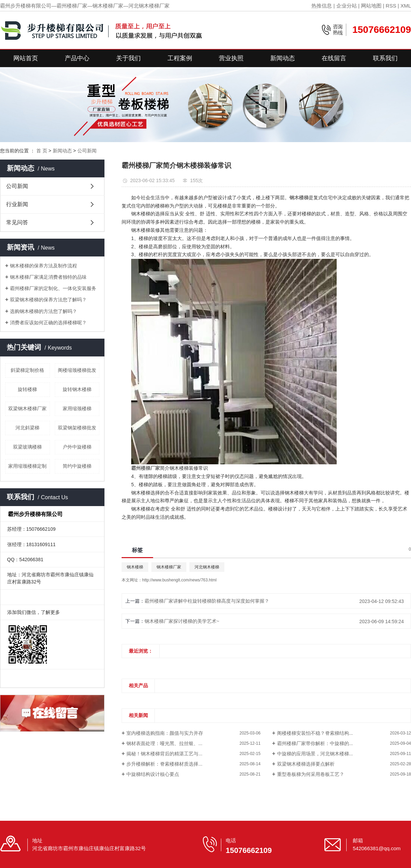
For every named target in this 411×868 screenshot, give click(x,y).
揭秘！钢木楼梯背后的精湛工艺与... (164, 754)
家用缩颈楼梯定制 (27, 466)
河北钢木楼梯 (207, 567)
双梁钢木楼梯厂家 (27, 408)
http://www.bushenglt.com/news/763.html (179, 580)
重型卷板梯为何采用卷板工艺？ (311, 774)
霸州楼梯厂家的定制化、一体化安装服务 (53, 288)
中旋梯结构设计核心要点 (153, 774)
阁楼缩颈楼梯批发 (77, 370)
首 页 (42, 151)
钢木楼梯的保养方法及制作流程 (43, 266)
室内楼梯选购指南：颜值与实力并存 (165, 733)
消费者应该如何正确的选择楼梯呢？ (48, 323)
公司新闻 (87, 151)
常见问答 (17, 222)
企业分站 (347, 6)
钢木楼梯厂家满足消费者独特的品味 (48, 277)
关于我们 (128, 58)
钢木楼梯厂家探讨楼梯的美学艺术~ (182, 621)
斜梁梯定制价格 (27, 370)
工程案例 (180, 58)
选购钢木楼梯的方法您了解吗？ (43, 311)
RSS (391, 6)
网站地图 (371, 6)
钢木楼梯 (135, 567)
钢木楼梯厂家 (169, 567)
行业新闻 (17, 204)
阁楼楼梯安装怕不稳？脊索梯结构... (315, 733)
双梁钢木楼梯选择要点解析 (306, 764)
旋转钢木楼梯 (77, 389)
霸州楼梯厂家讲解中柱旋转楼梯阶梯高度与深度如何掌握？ (207, 601)
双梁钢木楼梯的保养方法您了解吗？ (48, 300)
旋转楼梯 (27, 389)
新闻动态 (283, 58)
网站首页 (26, 58)
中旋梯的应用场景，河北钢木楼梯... (315, 754)
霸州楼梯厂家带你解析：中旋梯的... (315, 743)
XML (406, 6)
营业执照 (231, 58)
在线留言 (334, 58)
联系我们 (385, 58)
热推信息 (322, 6)
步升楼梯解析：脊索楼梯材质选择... (164, 764)
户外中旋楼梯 (77, 447)
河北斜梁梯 (27, 428)
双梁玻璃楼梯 (27, 447)
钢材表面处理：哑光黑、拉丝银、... (164, 743)
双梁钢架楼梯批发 (77, 428)
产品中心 (77, 58)
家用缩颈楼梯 (77, 408)
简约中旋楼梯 (77, 466)
